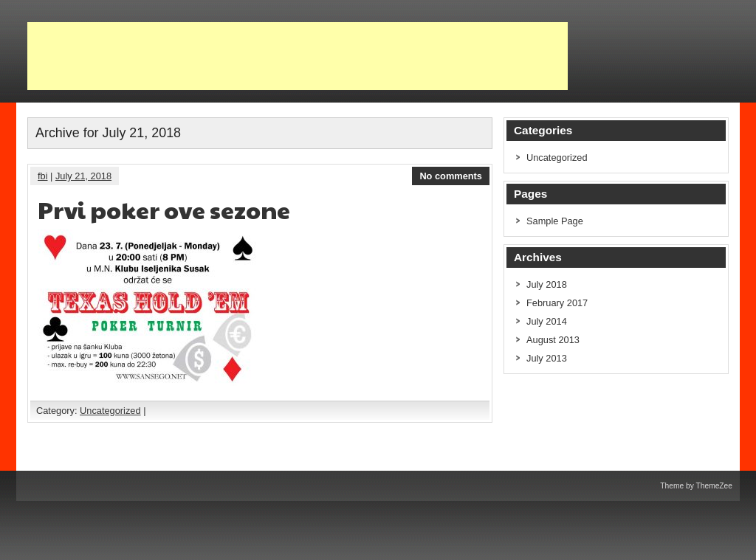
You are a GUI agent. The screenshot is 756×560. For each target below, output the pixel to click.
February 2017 (557, 303)
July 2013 (547, 358)
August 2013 (553, 340)
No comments (451, 176)
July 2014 (547, 321)
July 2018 (547, 284)
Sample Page (555, 221)
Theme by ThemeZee (696, 486)
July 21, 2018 (83, 176)
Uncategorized (110, 411)
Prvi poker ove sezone (164, 209)
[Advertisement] (298, 56)
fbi (43, 176)
